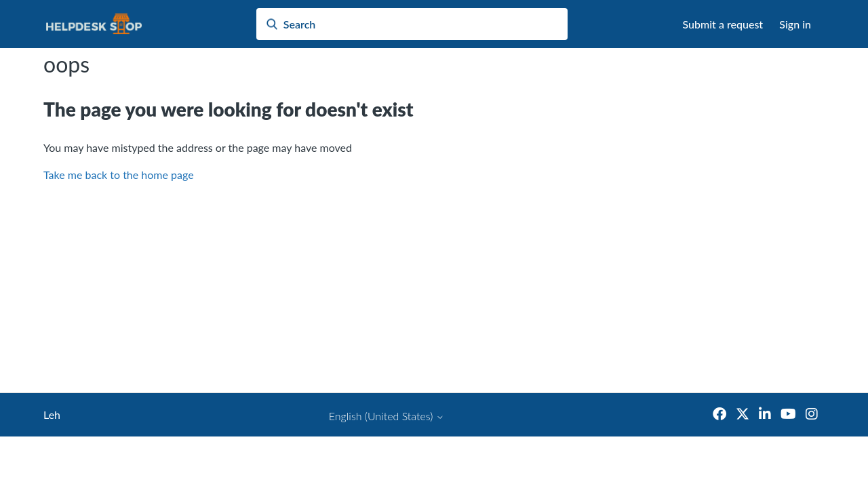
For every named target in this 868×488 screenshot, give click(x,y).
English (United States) (387, 416)
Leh (52, 414)
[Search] (412, 24)
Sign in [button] (795, 24)
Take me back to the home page (119, 175)
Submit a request (723, 24)
